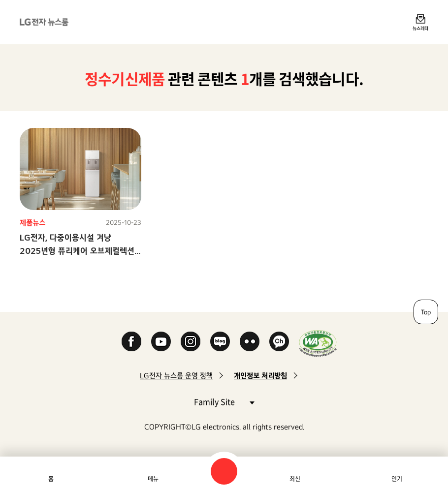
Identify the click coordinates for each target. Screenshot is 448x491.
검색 (224, 471)
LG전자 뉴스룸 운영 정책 (176, 376)
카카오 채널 (279, 341)
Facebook (131, 341)
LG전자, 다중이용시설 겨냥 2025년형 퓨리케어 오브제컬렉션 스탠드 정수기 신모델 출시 (77, 251)
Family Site (224, 401)
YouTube (161, 341)
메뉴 (153, 479)
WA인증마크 (318, 343)
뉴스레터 (420, 28)
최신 (295, 479)
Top (426, 312)
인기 (397, 479)
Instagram (191, 341)
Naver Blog (220, 341)
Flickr (250, 341)
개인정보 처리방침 (260, 376)
